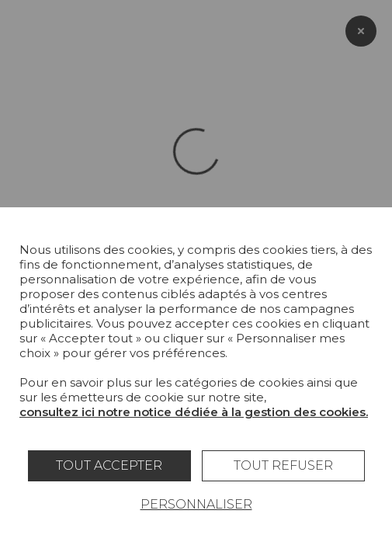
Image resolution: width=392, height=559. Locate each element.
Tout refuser (283, 465)
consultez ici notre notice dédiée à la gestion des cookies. (194, 412)
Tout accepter (109, 465)
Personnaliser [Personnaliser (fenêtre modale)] (196, 504)
